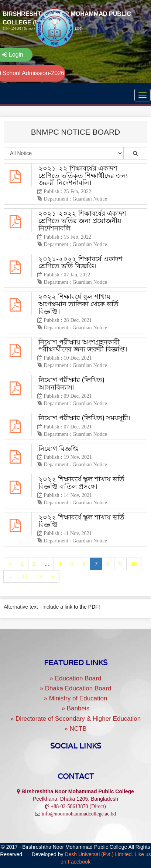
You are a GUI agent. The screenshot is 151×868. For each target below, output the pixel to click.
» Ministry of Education (76, 698)
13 (40, 576)
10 (134, 564)
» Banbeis (76, 708)
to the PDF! (87, 607)
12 (25, 576)
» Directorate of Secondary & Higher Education (75, 719)
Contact (76, 776)
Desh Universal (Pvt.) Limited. (99, 854)
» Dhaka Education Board (76, 688)
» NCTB (75, 729)
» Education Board (76, 678)
